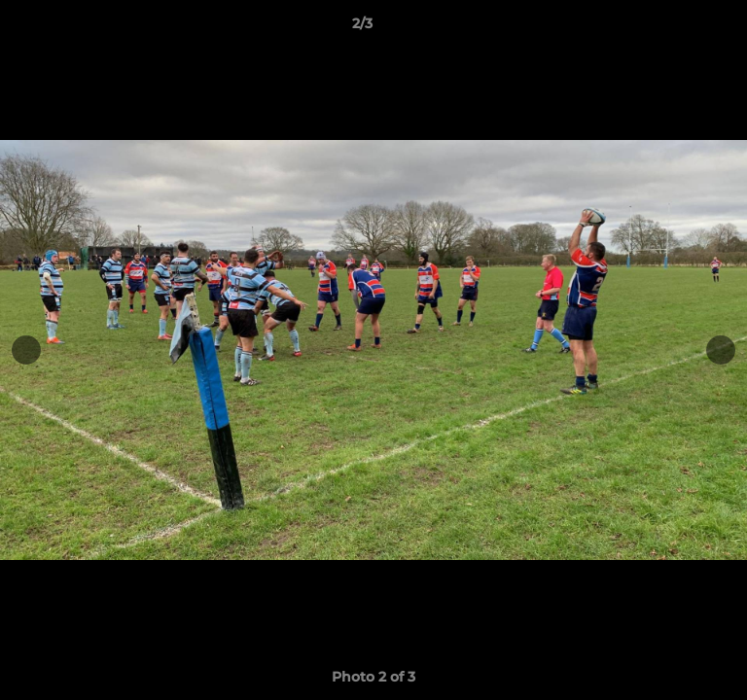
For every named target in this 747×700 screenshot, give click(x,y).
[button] (677, 28)
